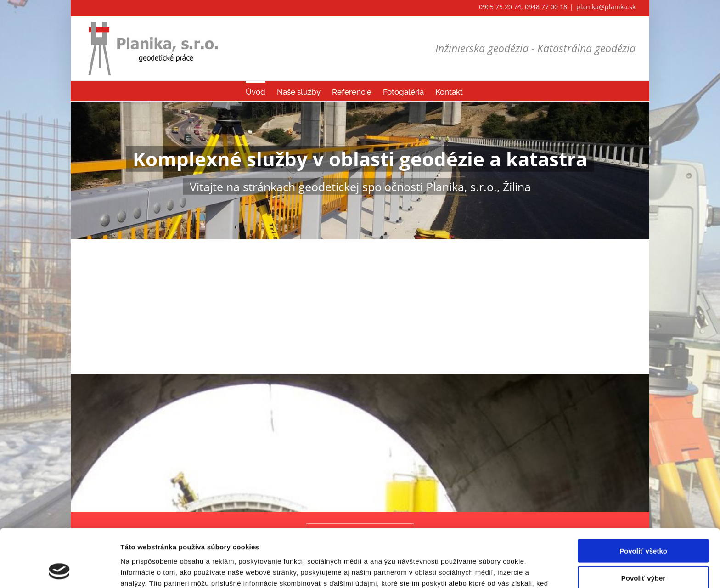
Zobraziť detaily (480, 570)
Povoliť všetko (643, 496)
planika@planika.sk (606, 7)
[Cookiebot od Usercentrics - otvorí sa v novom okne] (59, 570)
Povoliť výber (643, 523)
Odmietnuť (643, 550)
